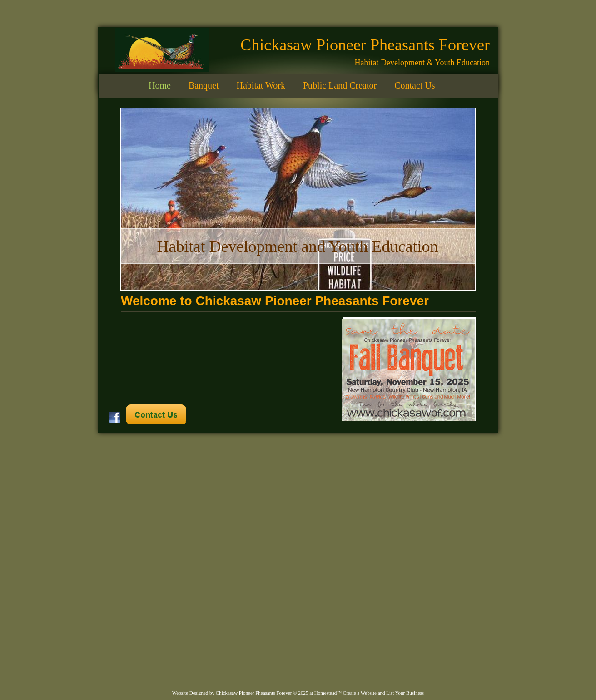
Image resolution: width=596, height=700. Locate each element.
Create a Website (360, 693)
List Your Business (405, 693)
